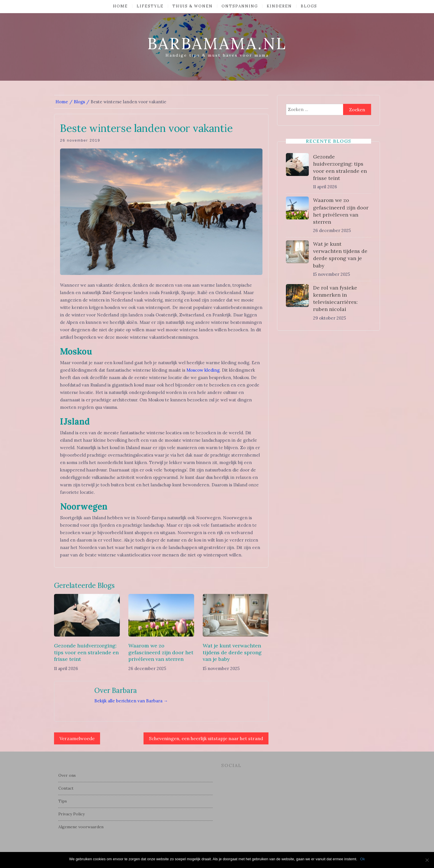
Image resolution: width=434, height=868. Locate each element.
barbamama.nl (217, 43)
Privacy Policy (71, 814)
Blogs (309, 6)
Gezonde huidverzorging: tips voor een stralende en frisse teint (86, 652)
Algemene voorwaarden (81, 827)
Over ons (67, 775)
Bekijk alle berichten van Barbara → (131, 701)
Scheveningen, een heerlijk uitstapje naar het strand (206, 738)
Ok (363, 859)
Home (120, 6)
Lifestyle (150, 6)
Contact (66, 788)
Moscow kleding (203, 370)
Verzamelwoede (77, 738)
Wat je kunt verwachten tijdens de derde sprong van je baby (232, 652)
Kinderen (279, 6)
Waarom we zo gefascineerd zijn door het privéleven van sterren (161, 652)
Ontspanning (240, 6)
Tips (63, 801)
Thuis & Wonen (193, 6)
